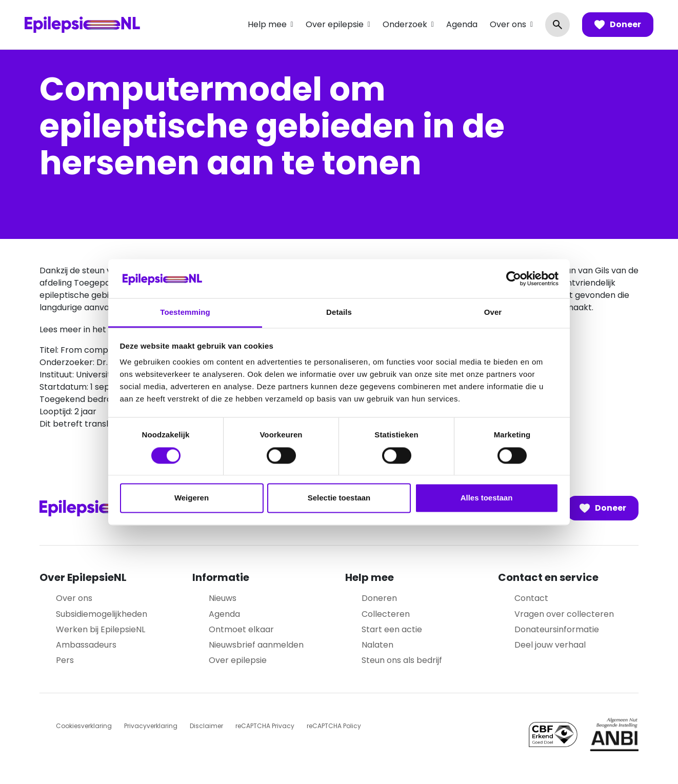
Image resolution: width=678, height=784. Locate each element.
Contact (531, 598)
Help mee (267, 24)
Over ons (508, 24)
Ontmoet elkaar (241, 629)
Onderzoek (405, 24)
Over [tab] (493, 313)
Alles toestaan (487, 498)
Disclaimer (206, 726)
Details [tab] (339, 313)
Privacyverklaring (151, 726)
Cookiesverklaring (84, 726)
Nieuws (223, 598)
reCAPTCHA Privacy (265, 726)
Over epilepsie (335, 24)
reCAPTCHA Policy (334, 726)
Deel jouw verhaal (550, 645)
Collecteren (386, 614)
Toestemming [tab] (185, 313)
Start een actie (392, 629)
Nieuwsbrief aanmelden (256, 645)
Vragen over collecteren (564, 614)
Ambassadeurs (86, 645)
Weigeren (192, 498)
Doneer (618, 25)
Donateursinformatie (557, 629)
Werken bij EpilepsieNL (101, 629)
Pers (65, 660)
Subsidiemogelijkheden (102, 614)
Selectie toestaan (339, 498)
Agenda (462, 24)
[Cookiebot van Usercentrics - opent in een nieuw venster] (514, 278)
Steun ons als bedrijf (402, 660)
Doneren (379, 598)
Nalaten (377, 645)
